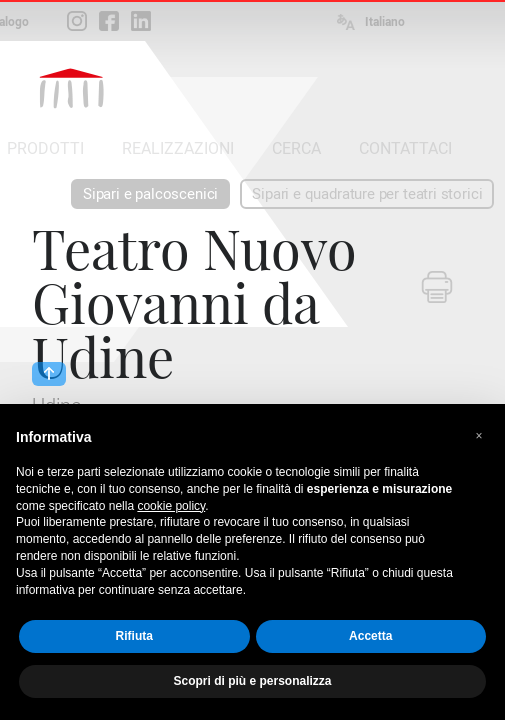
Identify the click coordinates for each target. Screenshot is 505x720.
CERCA (296, 148)
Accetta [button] (370, 636)
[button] (479, 436)
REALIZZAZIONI (178, 148)
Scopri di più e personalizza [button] (252, 681)
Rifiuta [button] (134, 636)
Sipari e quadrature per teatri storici (367, 194)
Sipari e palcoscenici (150, 194)
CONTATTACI (405, 148)
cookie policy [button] (171, 506)
